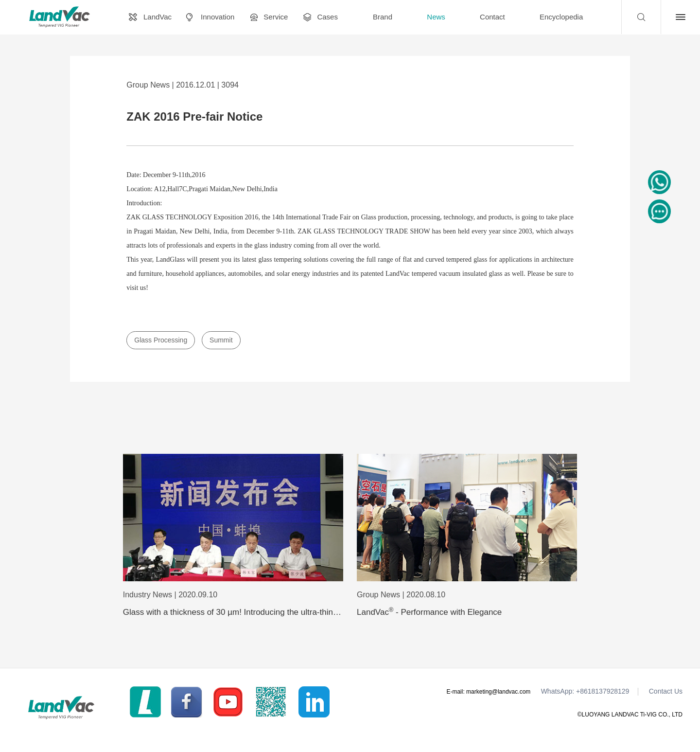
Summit (221, 340)
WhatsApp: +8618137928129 (585, 691)
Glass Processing (161, 340)
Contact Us (666, 691)
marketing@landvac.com (498, 692)
